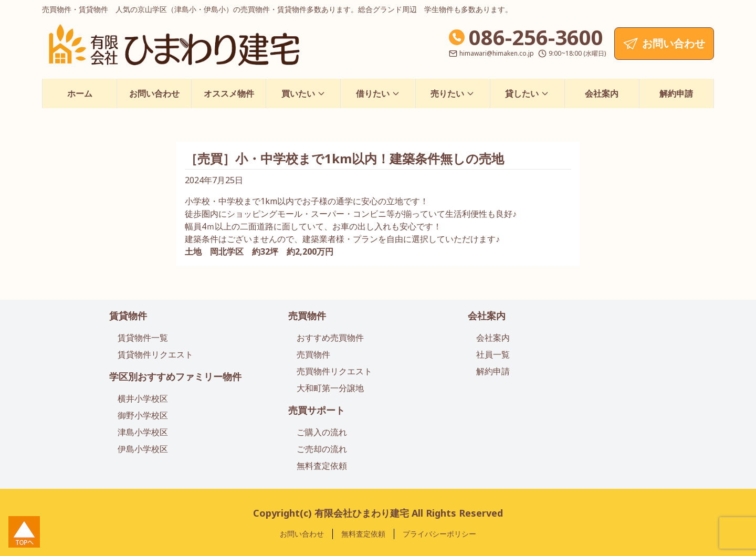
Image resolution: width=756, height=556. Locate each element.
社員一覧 (493, 354)
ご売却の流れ (322, 449)
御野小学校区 (143, 415)
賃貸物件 (128, 316)
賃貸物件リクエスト (155, 354)
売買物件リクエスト (334, 371)
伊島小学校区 (143, 449)
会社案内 (602, 93)
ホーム (80, 93)
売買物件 (307, 316)
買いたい (303, 93)
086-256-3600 (536, 37)
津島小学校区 (143, 432)
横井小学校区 (143, 398)
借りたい (378, 93)
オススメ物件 (229, 93)
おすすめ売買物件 (330, 338)
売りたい (453, 93)
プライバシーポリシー (439, 534)
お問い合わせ (154, 93)
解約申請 (676, 93)
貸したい (527, 93)
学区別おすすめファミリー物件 (175, 376)
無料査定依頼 (322, 466)
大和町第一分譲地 (330, 388)
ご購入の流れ (322, 432)
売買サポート (317, 410)
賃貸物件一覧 (143, 338)
